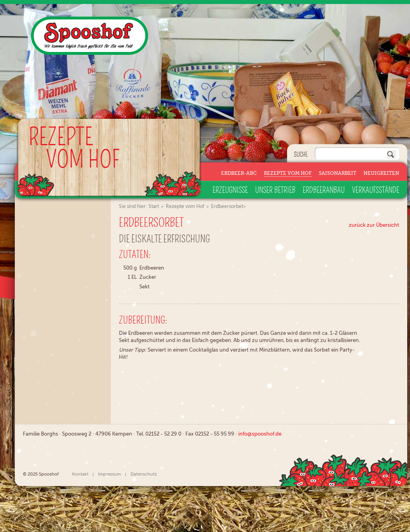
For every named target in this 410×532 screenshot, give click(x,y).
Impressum (110, 474)
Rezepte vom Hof (288, 173)
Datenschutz (144, 474)
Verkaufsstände (376, 190)
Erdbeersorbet (227, 207)
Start (154, 207)
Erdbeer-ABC (239, 173)
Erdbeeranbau (324, 190)
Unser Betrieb (275, 190)
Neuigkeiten (381, 173)
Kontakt (80, 474)
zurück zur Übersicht (374, 225)
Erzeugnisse (230, 190)
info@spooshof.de (260, 434)
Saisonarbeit (338, 173)
